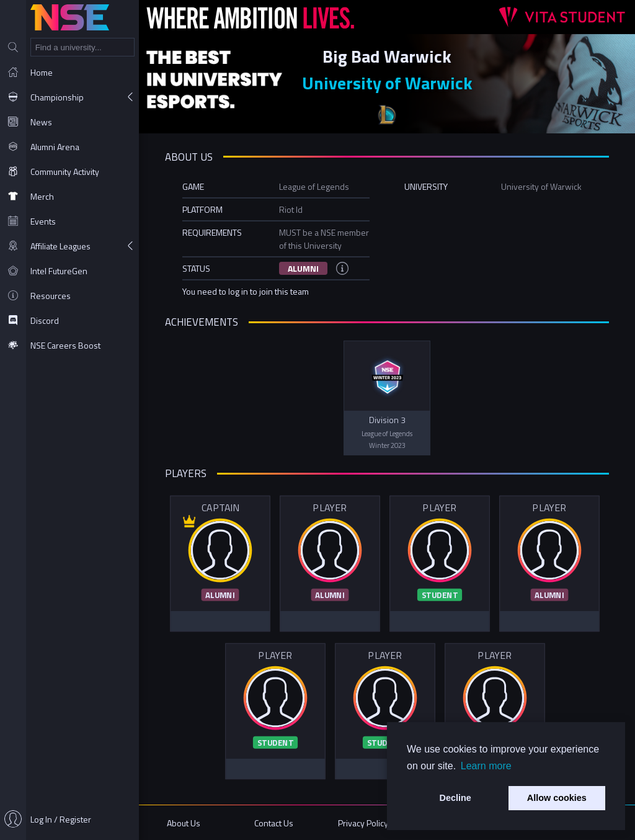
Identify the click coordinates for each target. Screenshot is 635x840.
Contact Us (274, 823)
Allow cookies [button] (557, 798)
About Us (184, 823)
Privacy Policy (363, 823)
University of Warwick (387, 83)
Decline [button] (455, 798)
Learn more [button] (486, 766)
